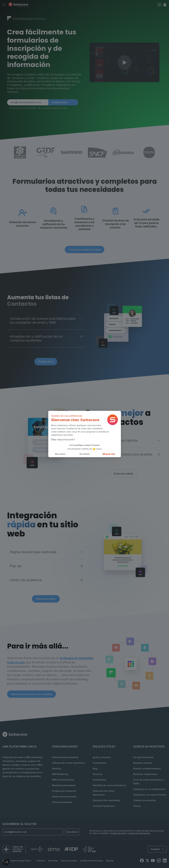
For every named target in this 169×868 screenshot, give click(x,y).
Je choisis (85, 454)
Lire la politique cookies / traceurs (85, 445)
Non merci (60, 454)
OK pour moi (109, 454)
